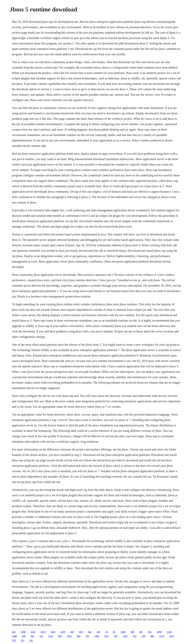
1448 (14, 636)
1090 (159, 632)
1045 (53, 632)
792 (87, 636)
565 (14, 632)
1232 (33, 632)
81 (114, 632)
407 (141, 632)
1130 (169, 632)
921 (31, 640)
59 (107, 632)
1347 (125, 636)
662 (72, 632)
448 (24, 636)
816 (150, 632)
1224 (51, 636)
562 (90, 632)
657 (116, 636)
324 (41, 636)
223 (22, 640)
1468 (123, 632)
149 (143, 636)
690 (79, 636)
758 (14, 640)
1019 (43, 632)
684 (60, 636)
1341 (69, 636)
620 (81, 632)
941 (32, 636)
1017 (107, 636)
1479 (63, 632)
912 (135, 636)
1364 (97, 636)
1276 (161, 636)
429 (98, 632)
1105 (171, 636)
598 (132, 632)
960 (152, 636)
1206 (23, 632)
